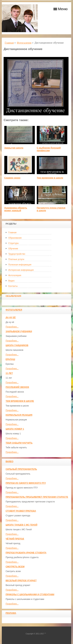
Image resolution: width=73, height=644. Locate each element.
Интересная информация (21, 270)
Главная (12, 233)
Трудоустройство (17, 254)
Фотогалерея (15, 275)
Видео (11, 281)
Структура (13, 243)
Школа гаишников (17, 345)
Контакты (13, 286)
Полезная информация (20, 265)
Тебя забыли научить (19, 443)
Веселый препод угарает (21, 581)
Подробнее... (12, 327)
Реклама (11, 613)
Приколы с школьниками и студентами (30, 595)
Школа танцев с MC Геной (21, 525)
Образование (15, 238)
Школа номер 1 (15, 429)
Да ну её (11, 318)
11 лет (9, 373)
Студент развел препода (21, 511)
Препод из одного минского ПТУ (26, 483)
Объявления (13, 296)
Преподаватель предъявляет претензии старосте (37, 497)
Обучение (13, 249)
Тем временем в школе (20, 401)
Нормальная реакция (19, 415)
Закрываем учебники (19, 331)
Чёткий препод (15, 539)
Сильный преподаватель (21, 469)
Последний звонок (17, 387)
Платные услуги (16, 259)
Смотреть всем (15, 567)
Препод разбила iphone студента (26, 553)
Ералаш (10, 359)
